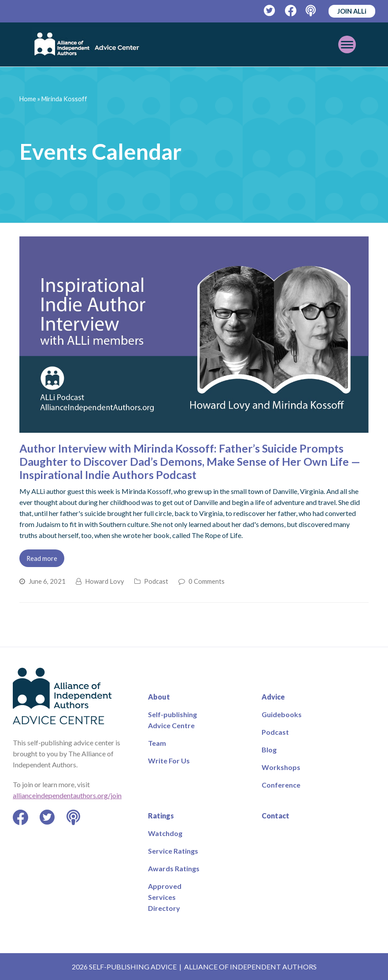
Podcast (156, 581)
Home (28, 99)
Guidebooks (282, 714)
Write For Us (169, 761)
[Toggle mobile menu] (347, 44)
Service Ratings (173, 851)
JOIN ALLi (352, 11)
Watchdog (165, 833)
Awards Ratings (174, 868)
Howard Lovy (105, 581)
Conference (281, 785)
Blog (269, 750)
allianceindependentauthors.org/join (67, 795)
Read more (42, 558)
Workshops (281, 767)
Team (157, 743)
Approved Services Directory (165, 897)
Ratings (161, 816)
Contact (275, 816)
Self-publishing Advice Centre (172, 720)
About (159, 697)
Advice (273, 697)
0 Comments (207, 581)
